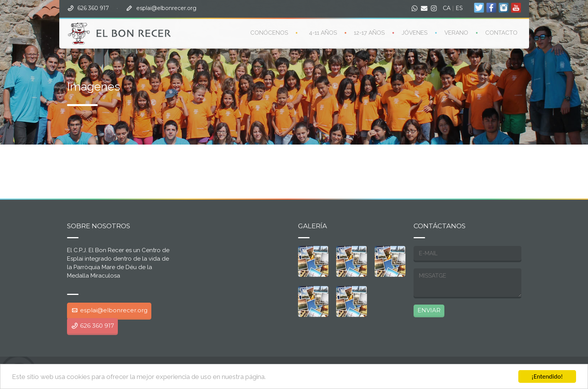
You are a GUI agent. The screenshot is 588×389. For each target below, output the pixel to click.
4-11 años (323, 32)
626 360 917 (93, 8)
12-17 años (369, 32)
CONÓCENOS (269, 32)
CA (447, 8)
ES (459, 8)
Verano (456, 32)
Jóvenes (415, 32)
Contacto (501, 32)
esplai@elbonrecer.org (166, 8)
